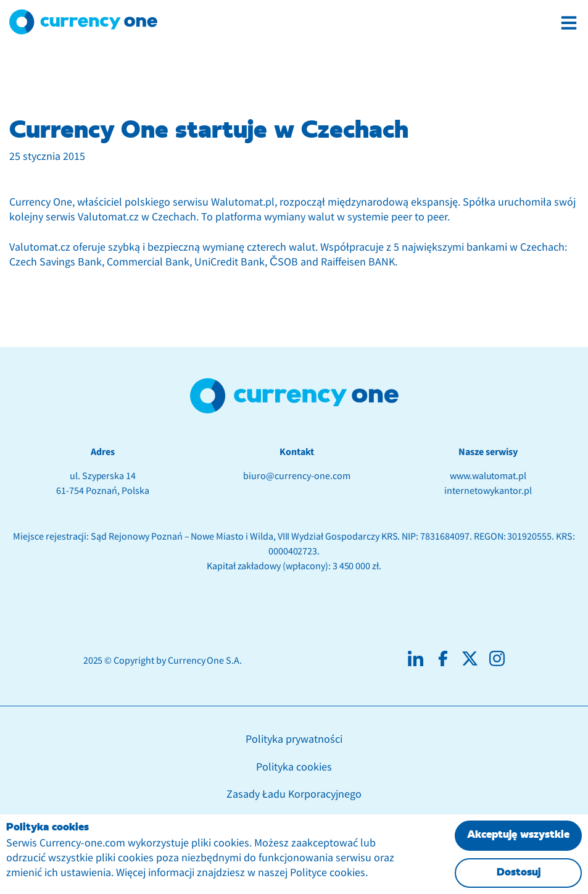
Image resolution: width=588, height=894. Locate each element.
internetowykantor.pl (488, 491)
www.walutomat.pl (488, 476)
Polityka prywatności (294, 739)
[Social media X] (470, 658)
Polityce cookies (328, 873)
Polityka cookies (294, 767)
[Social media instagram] (497, 658)
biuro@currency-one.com (296, 476)
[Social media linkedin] (416, 658)
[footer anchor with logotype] (294, 396)
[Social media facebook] (443, 658)
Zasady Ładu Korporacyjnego (294, 794)
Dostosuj (519, 873)
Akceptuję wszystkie (518, 835)
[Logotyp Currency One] (83, 22)
